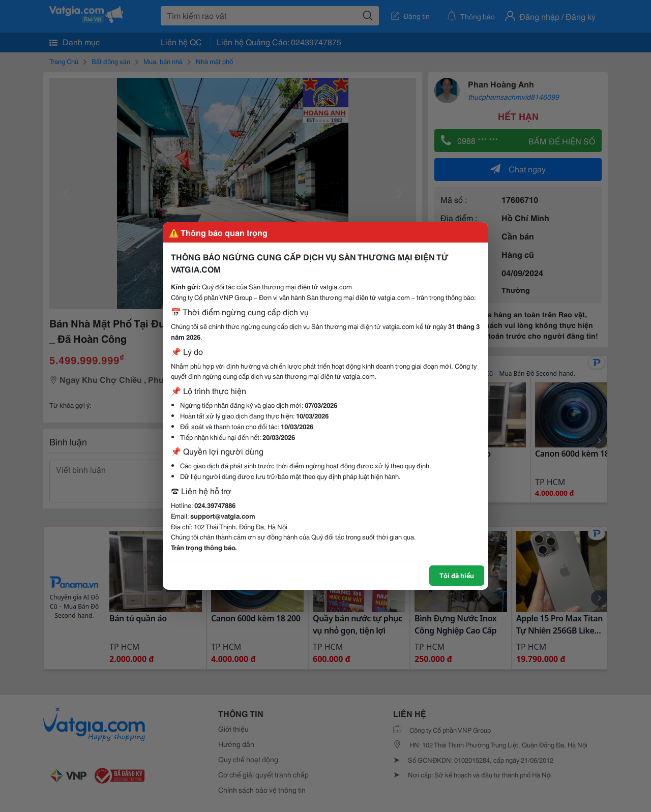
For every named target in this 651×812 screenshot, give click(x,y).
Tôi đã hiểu (457, 575)
